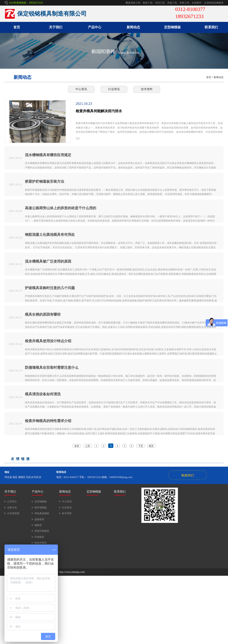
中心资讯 (81, 89)
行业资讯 (114, 89)
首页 (17, 27)
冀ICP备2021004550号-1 (99, 640)
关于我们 (56, 27)
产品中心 (95, 27)
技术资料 (147, 89)
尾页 (151, 514)
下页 (140, 514)
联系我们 (211, 27)
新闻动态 (133, 27)
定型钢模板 (172, 27)
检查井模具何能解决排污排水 (99, 111)
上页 (88, 514)
